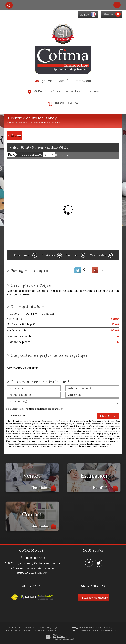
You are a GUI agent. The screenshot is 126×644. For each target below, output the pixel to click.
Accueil (11, 123)
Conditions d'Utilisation (79, 446)
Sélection (108, 14)
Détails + (31, 314)
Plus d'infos (44, 488)
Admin (55, 630)
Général (15, 314)
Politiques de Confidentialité (52, 446)
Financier (48, 314)
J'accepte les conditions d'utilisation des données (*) (37, 409)
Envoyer (108, 416)
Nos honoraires (39, 630)
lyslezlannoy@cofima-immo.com (66, 81)
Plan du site (11, 630)
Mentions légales (24, 630)
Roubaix (23, 123)
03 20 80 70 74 (66, 103)
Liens (49, 630)
